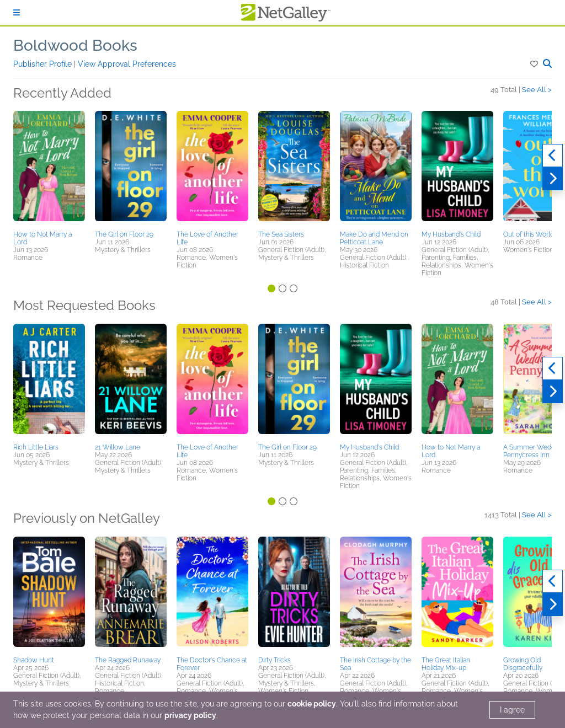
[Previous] (553, 156)
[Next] (553, 179)
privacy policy (190, 715)
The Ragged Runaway (128, 660)
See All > (537, 90)
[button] (535, 64)
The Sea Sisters (281, 234)
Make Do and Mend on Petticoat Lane (374, 238)
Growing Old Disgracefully (523, 664)
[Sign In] (17, 13)
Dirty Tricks (274, 660)
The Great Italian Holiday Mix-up (446, 664)
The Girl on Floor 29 (124, 234)
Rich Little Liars (36, 447)
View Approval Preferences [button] (127, 64)
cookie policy (312, 704)
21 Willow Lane (118, 447)
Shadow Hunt (34, 660)
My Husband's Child (451, 234)
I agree (512, 710)
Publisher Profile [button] (44, 64)
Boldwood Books (75, 45)
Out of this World (529, 234)
